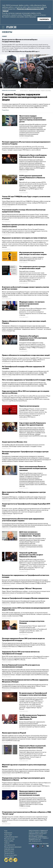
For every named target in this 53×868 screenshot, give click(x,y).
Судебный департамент (11, 837)
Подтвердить (44, 19)
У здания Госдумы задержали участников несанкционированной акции (25, 97)
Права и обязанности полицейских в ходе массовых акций (26, 355)
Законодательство (10, 845)
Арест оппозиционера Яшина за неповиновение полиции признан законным (33, 468)
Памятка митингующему (29, 406)
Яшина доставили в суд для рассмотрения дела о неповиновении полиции (30, 793)
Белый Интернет (9, 851)
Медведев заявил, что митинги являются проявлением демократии (32, 304)
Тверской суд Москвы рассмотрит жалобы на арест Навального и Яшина (31, 555)
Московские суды (9, 839)
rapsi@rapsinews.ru (37, 841)
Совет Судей (8, 835)
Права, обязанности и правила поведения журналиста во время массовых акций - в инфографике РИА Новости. (31, 259)
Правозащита (8, 833)
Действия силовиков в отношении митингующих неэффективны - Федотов (30, 534)
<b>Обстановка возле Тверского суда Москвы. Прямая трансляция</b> (32, 717)
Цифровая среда (9, 849)
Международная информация (13, 847)
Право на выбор (9, 841)
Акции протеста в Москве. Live (15, 442)
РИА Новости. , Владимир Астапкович (30, 90)
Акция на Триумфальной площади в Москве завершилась (25, 598)
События (7, 843)
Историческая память (11, 855)
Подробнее (5, 110)
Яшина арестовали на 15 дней (14, 733)
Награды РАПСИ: (9, 857)
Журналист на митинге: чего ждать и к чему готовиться (24, 238)
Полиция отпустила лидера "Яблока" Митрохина (22, 589)
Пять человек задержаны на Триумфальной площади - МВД (26, 380)
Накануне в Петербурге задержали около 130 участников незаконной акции (33, 338)
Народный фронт (9, 853)
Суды (6, 831)
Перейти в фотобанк (46, 90)
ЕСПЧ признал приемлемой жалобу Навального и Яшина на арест (32, 178)
